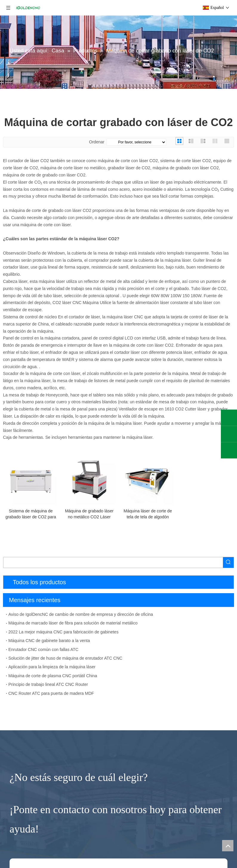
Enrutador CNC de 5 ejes (27, 712)
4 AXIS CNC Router (22, 722)
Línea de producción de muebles (34, 615)
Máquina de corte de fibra (27, 811)
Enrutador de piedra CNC (30, 780)
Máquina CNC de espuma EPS (32, 741)
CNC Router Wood (21, 731)
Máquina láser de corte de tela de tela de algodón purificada (148, 514)
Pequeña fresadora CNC (29, 790)
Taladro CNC (15, 663)
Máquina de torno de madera (30, 770)
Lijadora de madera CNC (26, 692)
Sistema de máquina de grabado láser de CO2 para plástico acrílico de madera (31, 514)
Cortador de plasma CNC (30, 860)
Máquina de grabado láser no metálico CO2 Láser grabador (89, 514)
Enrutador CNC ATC (22, 751)
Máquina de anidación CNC (29, 644)
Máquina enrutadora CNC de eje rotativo (41, 760)
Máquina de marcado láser (28, 850)
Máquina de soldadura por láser (33, 840)
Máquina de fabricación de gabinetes (37, 624)
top (228, 846)
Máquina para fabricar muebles (36, 605)
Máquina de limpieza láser (28, 830)
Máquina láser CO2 (21, 821)
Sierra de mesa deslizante (27, 653)
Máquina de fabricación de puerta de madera (45, 634)
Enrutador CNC (20, 702)
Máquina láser (18, 801)
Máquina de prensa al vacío (29, 682)
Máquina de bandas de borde (30, 672)
